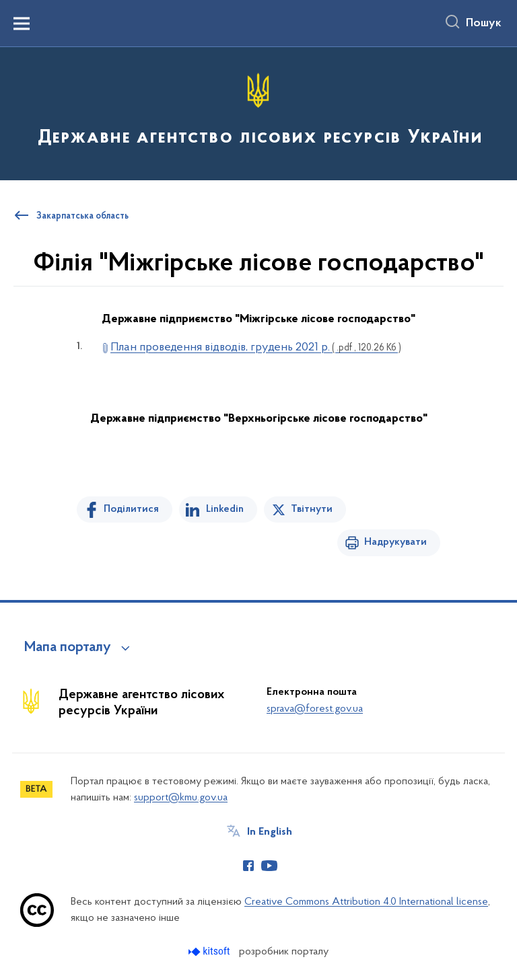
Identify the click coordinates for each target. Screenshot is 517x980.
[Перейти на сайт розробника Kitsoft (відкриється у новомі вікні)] (210, 951)
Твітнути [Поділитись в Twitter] (312, 509)
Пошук (484, 24)
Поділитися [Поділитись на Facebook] (131, 509)
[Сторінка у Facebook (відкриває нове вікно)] (248, 866)
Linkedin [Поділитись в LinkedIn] (225, 509)
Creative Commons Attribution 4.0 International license (366, 902)
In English (270, 832)
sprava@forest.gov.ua (315, 709)
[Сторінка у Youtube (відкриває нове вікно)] (269, 866)
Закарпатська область (82, 217)
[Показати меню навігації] (22, 24)
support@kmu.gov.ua (181, 798)
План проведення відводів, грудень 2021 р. (256, 347)
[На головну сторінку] (258, 113)
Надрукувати (395, 542)
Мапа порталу (68, 648)
